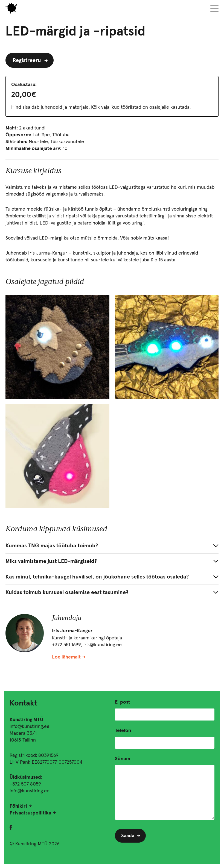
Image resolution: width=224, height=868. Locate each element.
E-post (123, 702)
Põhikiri (18, 806)
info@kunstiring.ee (30, 727)
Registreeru (27, 60)
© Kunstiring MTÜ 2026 (35, 844)
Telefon (123, 731)
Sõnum (123, 759)
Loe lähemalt (66, 657)
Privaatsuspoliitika (30, 813)
